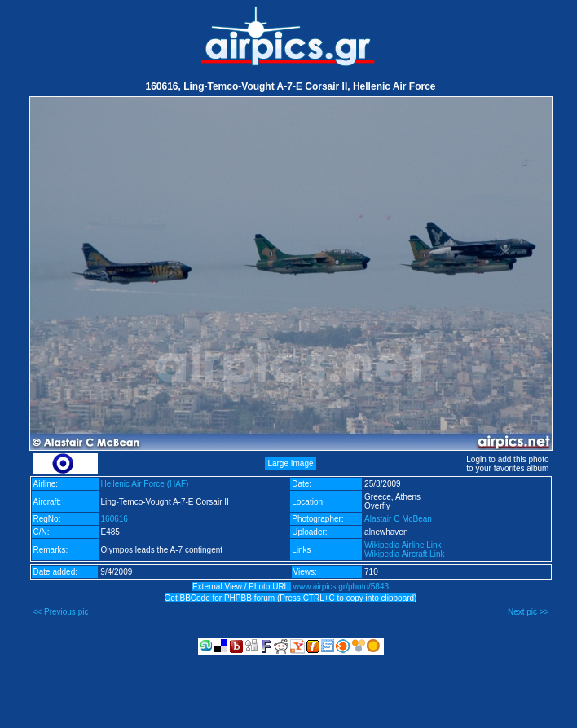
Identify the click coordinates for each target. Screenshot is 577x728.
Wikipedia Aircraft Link (404, 554)
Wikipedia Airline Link (403, 545)
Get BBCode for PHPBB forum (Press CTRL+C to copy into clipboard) (291, 598)
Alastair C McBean (398, 519)
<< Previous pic (61, 612)
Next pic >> (529, 612)
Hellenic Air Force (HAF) (145, 484)
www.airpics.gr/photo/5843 (341, 587)
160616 (115, 519)
